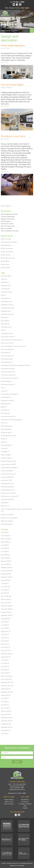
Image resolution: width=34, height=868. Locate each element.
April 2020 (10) (5, 555)
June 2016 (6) (5, 663)
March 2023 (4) (5, 536)
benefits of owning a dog (9, 518)
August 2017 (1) (6, 631)
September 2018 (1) (7, 615)
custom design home (8, 464)
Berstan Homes (7, 515)
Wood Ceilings (6, 276)
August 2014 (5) (6, 730)
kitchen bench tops (8, 384)
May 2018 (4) (5, 628)
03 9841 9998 (18, 2)
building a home (7, 499)
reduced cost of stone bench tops (12, 340)
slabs (3, 330)
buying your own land (8, 493)
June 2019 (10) (5, 587)
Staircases (5, 324)
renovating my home (8, 337)
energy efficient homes (9, 436)
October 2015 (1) (6, 689)
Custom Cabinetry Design (9, 467)
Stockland (5, 317)
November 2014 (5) (7, 721)
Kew (3, 388)
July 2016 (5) (5, 660)
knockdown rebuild (8, 372)
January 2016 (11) (6, 679)
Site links (25, 797)
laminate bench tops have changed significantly (16, 365)
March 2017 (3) (5, 647)
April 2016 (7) (5, 670)
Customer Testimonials (8, 216)
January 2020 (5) (6, 564)
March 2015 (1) (5, 708)
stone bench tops (7, 314)
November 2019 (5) (7, 571)
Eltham (4, 439)
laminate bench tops (8, 368)
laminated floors (7, 362)
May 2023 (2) (5, 532)
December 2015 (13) (7, 682)
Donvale (4, 448)
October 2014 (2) (6, 724)
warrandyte (5, 289)
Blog (25, 806)
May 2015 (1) (5, 702)
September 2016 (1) (7, 654)
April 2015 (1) (5, 705)
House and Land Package (10, 394)
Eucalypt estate (6, 429)
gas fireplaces (6, 404)
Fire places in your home (13, 136)
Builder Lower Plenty (7, 252)
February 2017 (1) (6, 650)
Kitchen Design (6, 381)
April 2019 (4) (5, 593)
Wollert (4, 279)
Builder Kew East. (6, 239)
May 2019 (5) (5, 590)
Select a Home (9, 802)
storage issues (6, 311)
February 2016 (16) (7, 676)
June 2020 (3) (5, 548)
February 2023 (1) (6, 539)
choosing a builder (7, 487)
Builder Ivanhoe (6, 255)
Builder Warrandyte (7, 248)
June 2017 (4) (5, 638)
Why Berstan (25, 800)
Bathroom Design (7, 521)
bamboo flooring (7, 524)
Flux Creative (20, 866)
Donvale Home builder (12, 85)
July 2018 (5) (5, 622)
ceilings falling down (8, 490)
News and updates (7, 228)
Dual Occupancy (6, 221)
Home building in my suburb (9, 214)
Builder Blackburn (6, 245)
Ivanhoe (4, 391)
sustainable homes (7, 305)
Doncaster (5, 452)
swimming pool (6, 301)
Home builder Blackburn (13, 45)
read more (5, 62)
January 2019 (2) (6, 603)
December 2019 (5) (7, 567)
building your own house (10, 496)
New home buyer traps (8, 226)
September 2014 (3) (7, 727)
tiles (3, 295)
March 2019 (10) (6, 596)
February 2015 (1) (6, 711)
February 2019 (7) (6, 599)
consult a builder (7, 477)
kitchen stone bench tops (10, 378)
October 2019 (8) (6, 574)
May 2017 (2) (5, 641)
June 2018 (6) (5, 625)
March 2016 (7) (5, 673)
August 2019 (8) (6, 580)
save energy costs (7, 333)
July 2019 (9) (5, 583)
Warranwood (6, 285)
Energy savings (6, 432)
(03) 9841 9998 (19, 788)
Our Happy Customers (25, 804)
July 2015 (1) (5, 698)
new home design (7, 349)
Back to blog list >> (7, 206)
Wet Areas (5, 282)
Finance (4, 423)
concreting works (7, 483)
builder (5, 503)
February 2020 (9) (6, 561)
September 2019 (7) (7, 577)
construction (6, 480)
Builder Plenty (5, 264)
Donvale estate (6, 445)
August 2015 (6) (6, 695)
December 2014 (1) (7, 718)
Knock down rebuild (7, 224)
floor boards (5, 413)
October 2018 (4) (6, 612)
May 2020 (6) (5, 552)
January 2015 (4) (6, 714)
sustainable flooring (8, 308)
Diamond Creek (6, 458)
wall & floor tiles (7, 292)
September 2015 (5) (7, 692)
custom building (7, 471)
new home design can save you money (13, 346)
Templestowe (6, 298)
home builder (6, 397)
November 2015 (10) (7, 686)
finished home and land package (11, 420)
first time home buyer (8, 416)
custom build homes (8, 474)
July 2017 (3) (5, 635)
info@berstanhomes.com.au (17, 790)
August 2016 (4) (6, 657)
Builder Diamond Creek (8, 258)
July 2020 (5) (5, 545)
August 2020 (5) (6, 542)
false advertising (7, 426)
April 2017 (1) (5, 644)
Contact (25, 808)
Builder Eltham (5, 261)
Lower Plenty (6, 353)
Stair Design (5, 321)
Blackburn (5, 506)
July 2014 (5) (5, 734)
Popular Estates (9, 800)
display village (6, 455)
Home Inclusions (9, 804)
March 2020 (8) (5, 558)
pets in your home (7, 343)
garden (4, 407)
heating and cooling (8, 400)
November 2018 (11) (7, 609)
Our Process (25, 802)
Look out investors (7, 356)
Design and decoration (8, 219)
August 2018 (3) (6, 619)
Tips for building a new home (10, 231)
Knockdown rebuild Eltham (9, 242)
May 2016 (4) (5, 666)
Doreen (4, 442)
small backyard (6, 327)
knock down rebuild (8, 375)
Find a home (9, 797)
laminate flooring (7, 359)
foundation (5, 410)
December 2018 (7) (7, 606)
